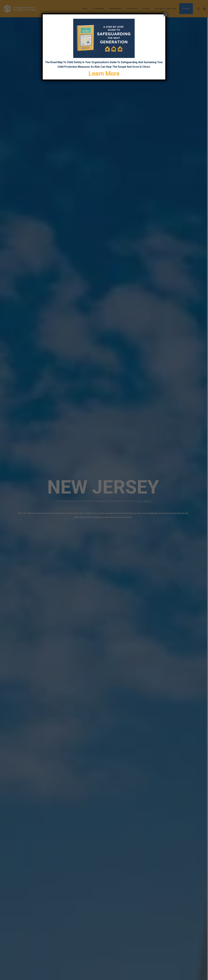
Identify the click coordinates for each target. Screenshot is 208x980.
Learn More (104, 74)
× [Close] (165, 14)
